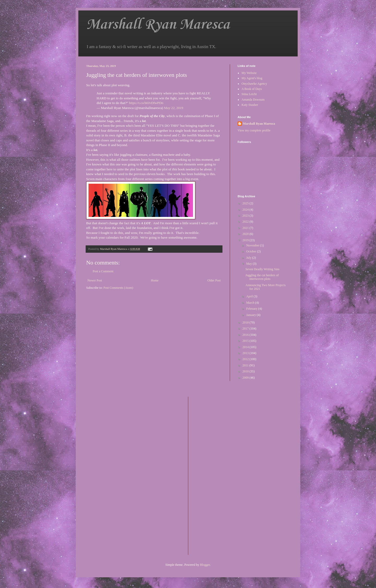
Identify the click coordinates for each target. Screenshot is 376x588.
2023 (246, 216)
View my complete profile (254, 130)
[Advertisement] (213, 475)
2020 (246, 234)
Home (155, 280)
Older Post (214, 280)
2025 (246, 203)
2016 (246, 335)
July (249, 258)
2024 (246, 210)
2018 (246, 322)
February (252, 309)
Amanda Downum (253, 100)
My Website (249, 73)
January (251, 315)
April (250, 296)
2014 (246, 347)
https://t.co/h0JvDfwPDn (146, 103)
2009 (246, 378)
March (251, 303)
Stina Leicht (249, 94)
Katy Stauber (250, 105)
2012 (246, 359)
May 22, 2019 (174, 108)
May (249, 264)
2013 (246, 353)
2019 (246, 240)
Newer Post (95, 280)
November (253, 245)
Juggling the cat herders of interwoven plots (262, 277)
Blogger (205, 565)
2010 (246, 371)
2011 (246, 365)
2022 (246, 222)
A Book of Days (252, 89)
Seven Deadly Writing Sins (262, 269)
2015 (246, 341)
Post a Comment (103, 271)
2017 (246, 328)
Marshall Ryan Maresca (158, 25)
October (252, 251)
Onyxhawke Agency (254, 84)
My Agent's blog (252, 78)
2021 (246, 228)
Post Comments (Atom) (118, 288)
